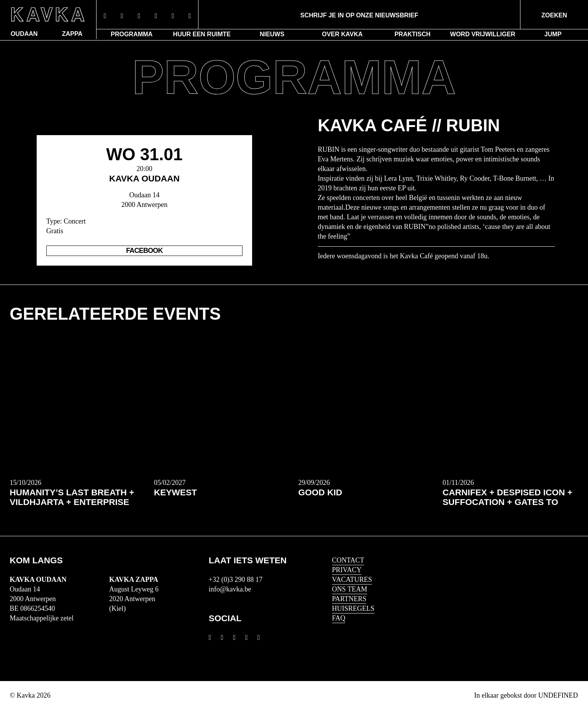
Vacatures (352, 580)
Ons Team (350, 589)
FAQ (339, 618)
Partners (349, 599)
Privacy (347, 570)
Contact (348, 560)
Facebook (145, 251)
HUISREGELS (353, 608)
